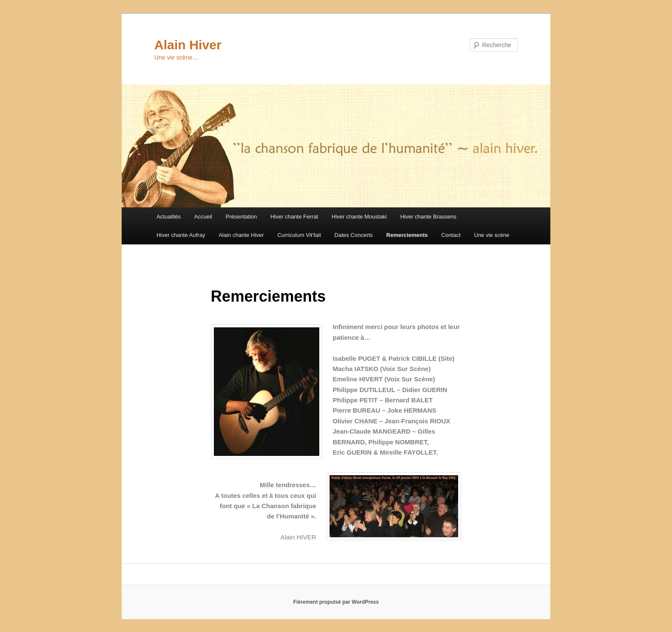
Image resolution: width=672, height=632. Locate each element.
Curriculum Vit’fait (299, 235)
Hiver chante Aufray (181, 235)
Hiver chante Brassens (428, 217)
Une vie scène (492, 235)
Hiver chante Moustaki (359, 217)
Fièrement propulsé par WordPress (336, 602)
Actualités (168, 217)
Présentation (241, 217)
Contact (451, 235)
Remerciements (407, 235)
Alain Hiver (188, 45)
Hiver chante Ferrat (294, 217)
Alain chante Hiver (241, 235)
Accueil (203, 217)
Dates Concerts (354, 235)
